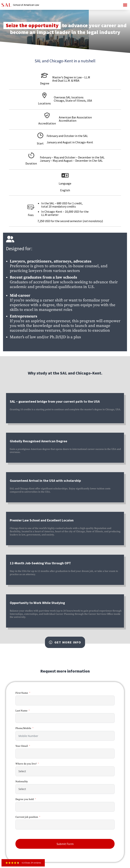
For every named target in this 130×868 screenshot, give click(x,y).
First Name (22, 693)
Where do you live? (26, 764)
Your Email (22, 746)
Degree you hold (25, 799)
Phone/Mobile (23, 728)
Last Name (21, 711)
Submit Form (65, 844)
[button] (125, 5)
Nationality (22, 782)
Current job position (27, 817)
